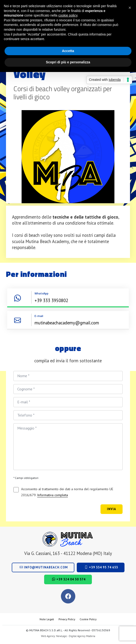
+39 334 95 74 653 (101, 567)
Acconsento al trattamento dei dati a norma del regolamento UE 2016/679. (67, 492)
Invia (112, 509)
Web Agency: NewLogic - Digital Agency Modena (68, 636)
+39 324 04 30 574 (69, 579)
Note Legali (47, 619)
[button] (130, 8)
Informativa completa (53, 495)
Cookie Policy (88, 619)
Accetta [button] (68, 51)
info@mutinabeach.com (44, 567)
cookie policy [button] (68, 15)
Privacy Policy (67, 619)
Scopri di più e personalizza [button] (68, 62)
